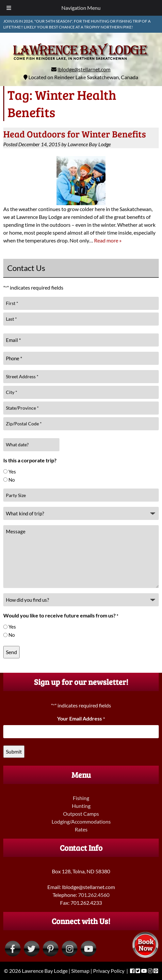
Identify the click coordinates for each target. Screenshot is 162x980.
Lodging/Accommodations (81, 821)
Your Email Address (81, 718)
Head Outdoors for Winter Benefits (75, 134)
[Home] (81, 61)
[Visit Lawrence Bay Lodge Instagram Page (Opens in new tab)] (70, 949)
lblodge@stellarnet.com (84, 69)
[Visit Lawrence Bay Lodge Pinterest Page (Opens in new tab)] (51, 949)
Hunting (81, 806)
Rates (81, 829)
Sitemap (80, 971)
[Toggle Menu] (9, 8)
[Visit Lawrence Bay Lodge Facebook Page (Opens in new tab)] (13, 949)
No (12, 480)
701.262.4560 (94, 895)
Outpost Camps (81, 814)
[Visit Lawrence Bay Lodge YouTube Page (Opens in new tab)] (89, 949)
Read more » (108, 240)
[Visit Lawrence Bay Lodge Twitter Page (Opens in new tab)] (32, 949)
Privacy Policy (109, 971)
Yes (12, 472)
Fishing (81, 798)
